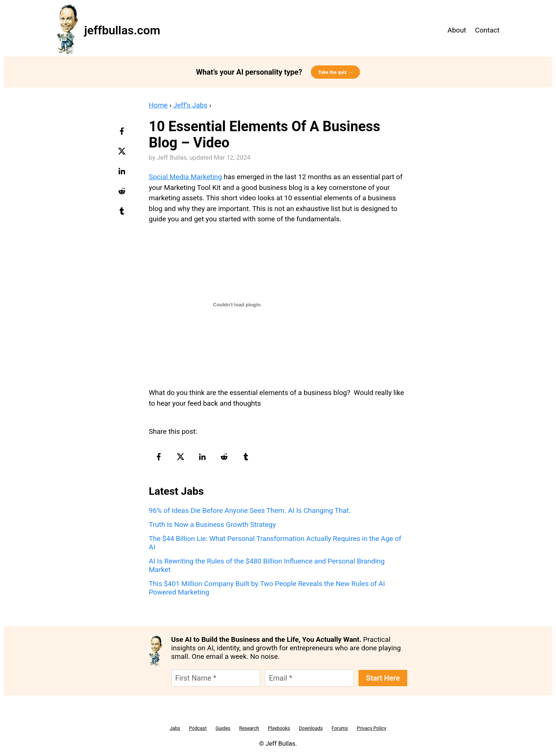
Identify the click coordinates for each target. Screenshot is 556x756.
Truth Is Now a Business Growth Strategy (212, 525)
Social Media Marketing (185, 177)
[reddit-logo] (123, 194)
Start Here (383, 678)
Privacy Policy (371, 728)
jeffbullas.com (122, 30)
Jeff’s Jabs (190, 105)
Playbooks (279, 728)
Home (158, 105)
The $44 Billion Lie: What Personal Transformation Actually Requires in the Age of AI (275, 543)
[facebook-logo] (123, 134)
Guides (223, 728)
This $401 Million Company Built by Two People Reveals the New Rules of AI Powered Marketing (267, 588)
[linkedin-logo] (123, 174)
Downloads (311, 728)
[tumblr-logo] (123, 214)
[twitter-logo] (123, 154)
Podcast (198, 728)
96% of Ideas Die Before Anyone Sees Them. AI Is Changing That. (250, 510)
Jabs (175, 728)
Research (249, 728)
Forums (340, 728)
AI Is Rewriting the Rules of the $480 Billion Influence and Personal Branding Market (267, 565)
